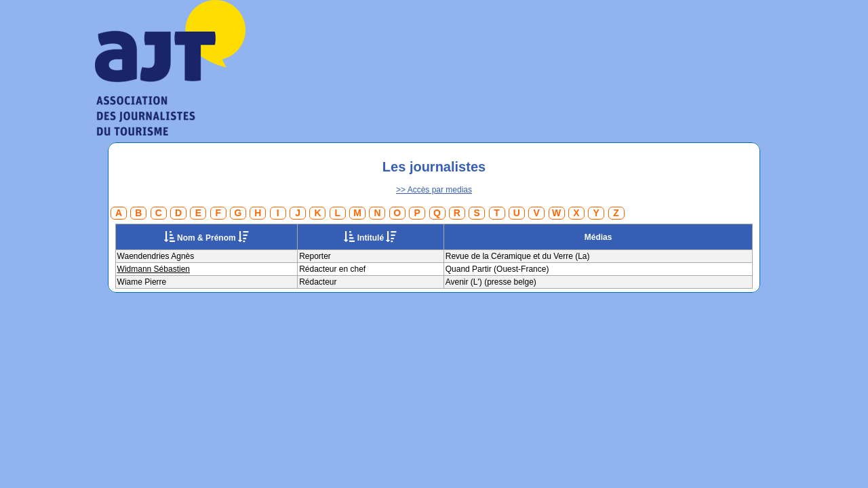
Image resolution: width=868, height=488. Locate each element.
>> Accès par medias (434, 190)
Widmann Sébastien (154, 269)
